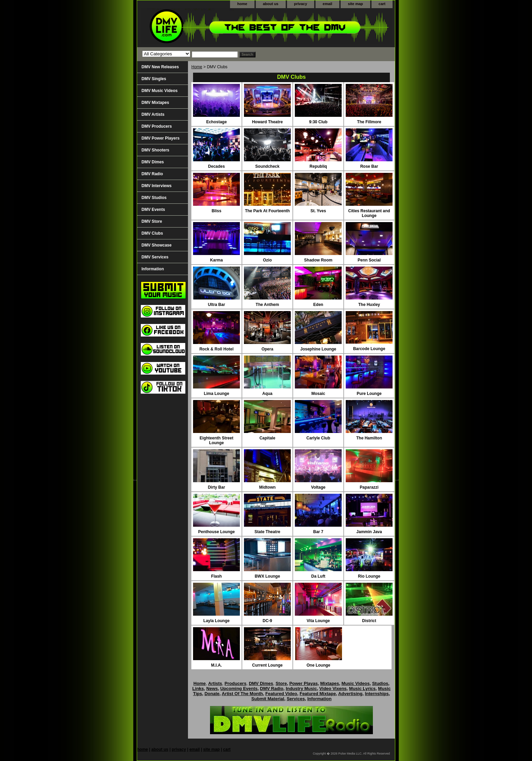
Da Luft (318, 576)
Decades (216, 166)
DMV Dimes (153, 162)
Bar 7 (318, 532)
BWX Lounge (268, 576)
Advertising (350, 694)
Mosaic (318, 394)
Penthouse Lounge (216, 532)
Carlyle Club (318, 438)
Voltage (318, 487)
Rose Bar (369, 166)
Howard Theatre (268, 122)
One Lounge (319, 665)
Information (153, 269)
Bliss (217, 211)
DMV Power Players (160, 138)
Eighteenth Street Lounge (216, 440)
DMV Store (152, 221)
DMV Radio (152, 174)
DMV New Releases (160, 67)
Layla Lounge (216, 621)
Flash (216, 576)
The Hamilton (369, 438)
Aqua (267, 394)
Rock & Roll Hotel (217, 349)
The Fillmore (369, 122)
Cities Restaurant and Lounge (369, 213)
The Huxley (369, 305)
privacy (301, 4)
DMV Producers (157, 126)
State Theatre (267, 532)
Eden (318, 305)
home (242, 4)
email (327, 4)
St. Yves (318, 211)
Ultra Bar (217, 305)
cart (382, 4)
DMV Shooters (155, 150)
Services (296, 699)
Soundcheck (267, 166)
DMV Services (155, 257)
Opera (268, 349)
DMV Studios (154, 198)
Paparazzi (369, 487)
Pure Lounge (369, 394)
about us (271, 4)
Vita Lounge (318, 621)
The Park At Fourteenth (267, 211)
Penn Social (369, 260)
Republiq (318, 166)
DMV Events (153, 210)
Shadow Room (318, 260)
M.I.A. (216, 665)
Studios (380, 683)
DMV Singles (154, 79)
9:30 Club (318, 122)
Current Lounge (267, 665)
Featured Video (281, 694)
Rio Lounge (369, 576)
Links (198, 688)
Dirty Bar (217, 487)
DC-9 (267, 621)
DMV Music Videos (159, 91)
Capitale (268, 438)
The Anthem (268, 305)
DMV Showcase (157, 245)
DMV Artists (153, 114)
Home (197, 67)
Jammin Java (369, 532)
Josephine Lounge (318, 349)
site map (355, 4)
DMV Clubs (152, 233)
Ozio (267, 260)
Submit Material (268, 699)
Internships (377, 694)
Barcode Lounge (369, 349)
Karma (216, 260)
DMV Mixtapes (155, 103)
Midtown (268, 487)
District (369, 621)
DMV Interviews (157, 186)
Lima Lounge (217, 394)
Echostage (217, 122)
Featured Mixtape (318, 694)
